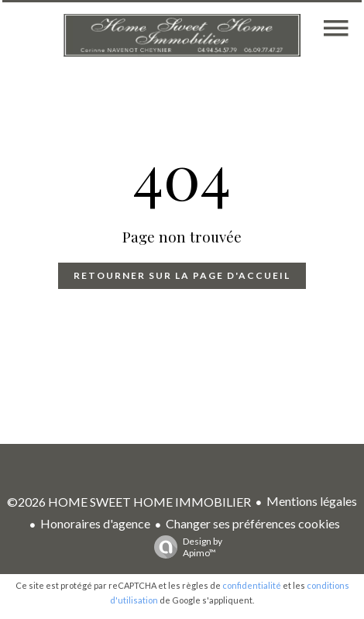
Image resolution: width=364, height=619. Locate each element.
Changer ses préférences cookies (253, 523)
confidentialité (252, 585)
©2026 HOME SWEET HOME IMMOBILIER (129, 502)
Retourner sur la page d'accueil (182, 275)
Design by (184, 547)
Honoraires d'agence (95, 523)
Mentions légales (312, 501)
